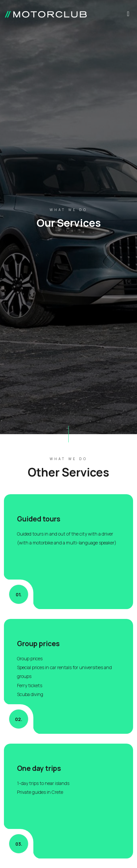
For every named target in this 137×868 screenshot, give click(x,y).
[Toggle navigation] (128, 15)
